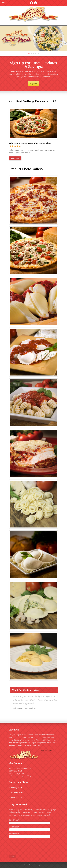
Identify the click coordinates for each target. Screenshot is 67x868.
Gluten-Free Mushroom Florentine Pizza (30, 143)
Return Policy (16, 797)
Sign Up (34, 84)
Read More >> (46, 751)
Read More (15, 158)
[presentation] (28, 847)
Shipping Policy (17, 793)
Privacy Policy (17, 788)
